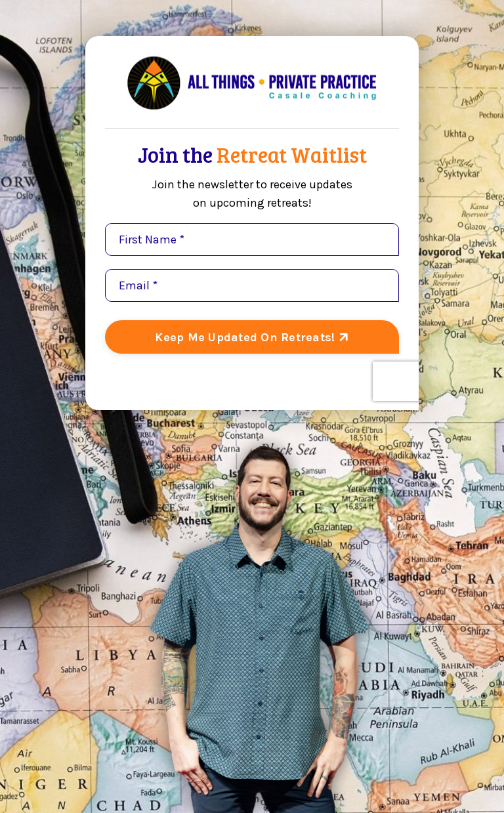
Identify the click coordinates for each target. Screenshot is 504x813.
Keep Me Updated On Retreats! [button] (246, 337)
